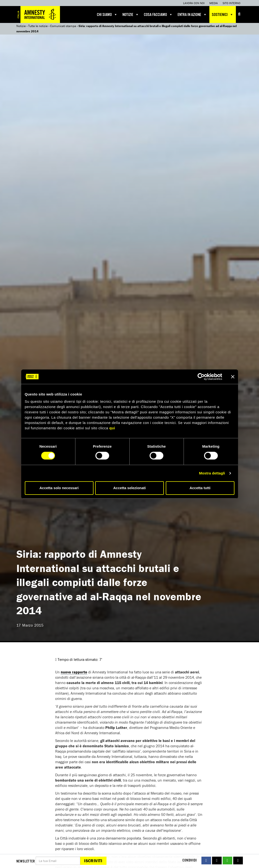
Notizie (131, 14)
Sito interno (232, 3)
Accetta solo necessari (59, 488)
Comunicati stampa (63, 26)
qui (112, 428)
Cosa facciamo (158, 14)
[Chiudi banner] (233, 377)
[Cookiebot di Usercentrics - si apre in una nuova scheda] (201, 377)
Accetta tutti (200, 488)
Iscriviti (93, 861)
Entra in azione (192, 14)
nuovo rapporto (74, 672)
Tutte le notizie (38, 26)
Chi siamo (107, 14)
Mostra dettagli (212, 473)
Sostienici (223, 14)
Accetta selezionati (129, 488)
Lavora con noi (194, 3)
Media (214, 3)
